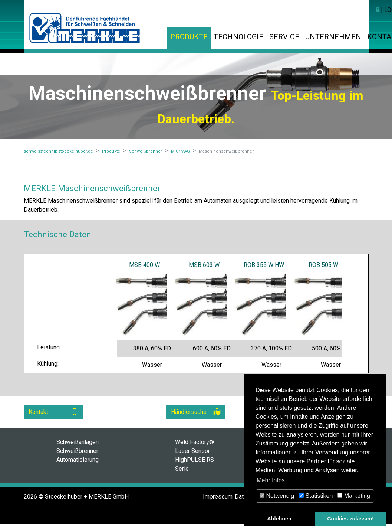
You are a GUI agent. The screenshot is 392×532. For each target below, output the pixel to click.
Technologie (238, 37)
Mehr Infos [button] (271, 480)
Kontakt (53, 412)
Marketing (354, 496)
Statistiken (316, 496)
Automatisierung (78, 460)
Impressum (218, 497)
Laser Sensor (192, 451)
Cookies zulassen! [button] (350, 519)
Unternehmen (333, 37)
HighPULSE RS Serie (195, 464)
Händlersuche (196, 412)
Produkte (189, 37)
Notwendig (277, 496)
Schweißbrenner (77, 451)
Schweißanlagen (78, 442)
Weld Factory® (195, 442)
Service (284, 37)
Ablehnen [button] (279, 519)
